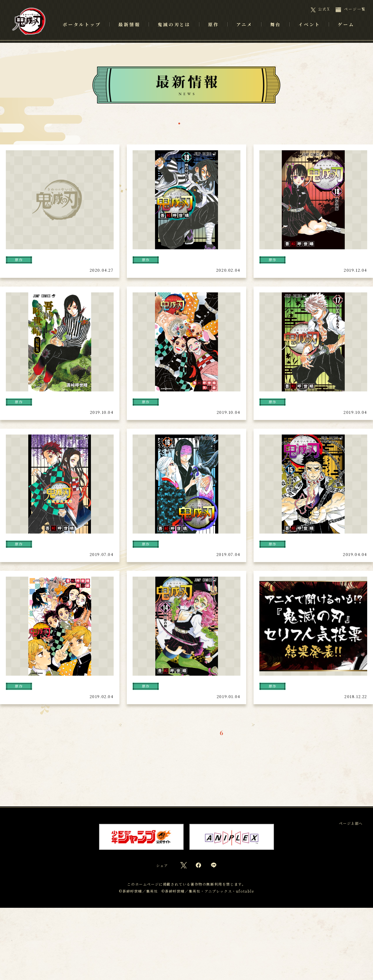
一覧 (135, 124)
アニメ (244, 32)
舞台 (212, 124)
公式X (324, 9)
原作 (159, 124)
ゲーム (346, 32)
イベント (309, 32)
